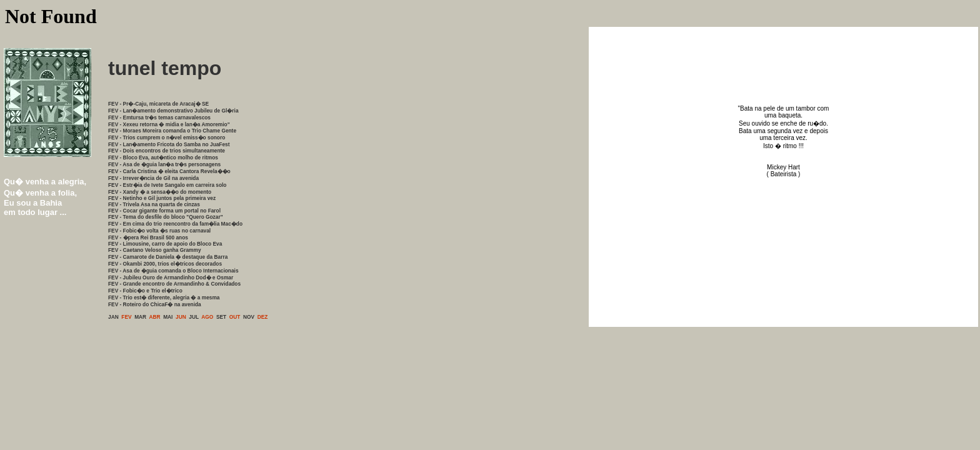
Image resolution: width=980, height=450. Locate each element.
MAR (140, 317)
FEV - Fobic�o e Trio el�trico (145, 291)
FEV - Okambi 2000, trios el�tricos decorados (165, 264)
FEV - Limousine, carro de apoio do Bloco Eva (165, 244)
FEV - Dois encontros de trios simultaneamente (167, 151)
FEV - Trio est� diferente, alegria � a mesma (164, 297)
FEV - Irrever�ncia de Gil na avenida (153, 178)
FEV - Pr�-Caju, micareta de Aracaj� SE (158, 104)
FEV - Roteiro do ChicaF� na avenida (155, 304)
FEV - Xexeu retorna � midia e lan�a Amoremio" (169, 124)
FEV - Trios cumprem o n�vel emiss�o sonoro (167, 137)
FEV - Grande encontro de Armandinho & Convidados (174, 284)
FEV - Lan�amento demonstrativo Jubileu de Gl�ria (173, 111)
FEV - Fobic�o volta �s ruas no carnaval (159, 231)
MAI (168, 317)
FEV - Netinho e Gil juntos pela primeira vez (162, 198)
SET (221, 317)
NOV (249, 317)
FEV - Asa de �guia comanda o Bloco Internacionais (173, 271)
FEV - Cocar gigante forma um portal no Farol (164, 211)
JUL (194, 317)
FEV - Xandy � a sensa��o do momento (160, 192)
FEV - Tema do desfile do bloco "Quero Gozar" (166, 217)
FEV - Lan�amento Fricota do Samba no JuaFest (169, 144)
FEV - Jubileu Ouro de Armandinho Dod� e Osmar (171, 277)
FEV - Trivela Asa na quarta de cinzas (154, 204)
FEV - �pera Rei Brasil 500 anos (148, 237)
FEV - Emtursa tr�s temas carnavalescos (159, 117)
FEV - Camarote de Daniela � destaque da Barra (168, 257)
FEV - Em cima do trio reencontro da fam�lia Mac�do (175, 224)
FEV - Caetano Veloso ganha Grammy (155, 250)
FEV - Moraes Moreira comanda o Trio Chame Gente (172, 131)
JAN (113, 317)
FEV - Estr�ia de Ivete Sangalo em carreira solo (167, 185)
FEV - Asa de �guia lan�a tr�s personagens (164, 164)
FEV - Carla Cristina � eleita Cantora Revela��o (169, 171)
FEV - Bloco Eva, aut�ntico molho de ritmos (163, 157)
